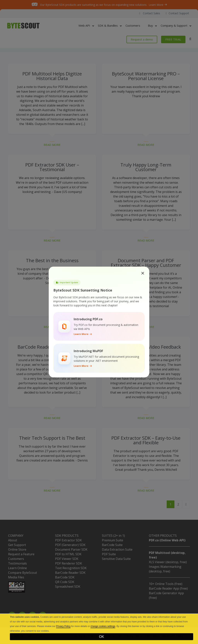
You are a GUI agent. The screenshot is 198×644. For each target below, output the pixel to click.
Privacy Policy (63, 626)
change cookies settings (103, 626)
